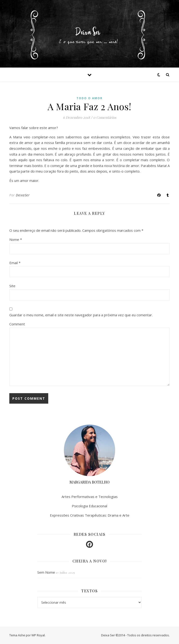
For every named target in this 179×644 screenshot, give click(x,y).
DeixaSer (23, 195)
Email (15, 263)
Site (12, 286)
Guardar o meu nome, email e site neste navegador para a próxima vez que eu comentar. (81, 315)
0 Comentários (105, 117)
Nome (16, 239)
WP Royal (38, 635)
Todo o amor (89, 98)
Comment (17, 324)
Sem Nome (46, 572)
